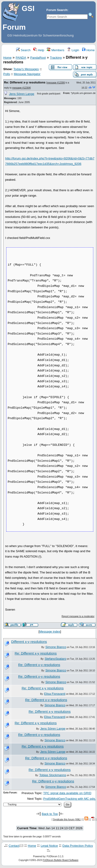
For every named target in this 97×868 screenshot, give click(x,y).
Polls (7, 74)
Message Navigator (27, 74)
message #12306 (56, 83)
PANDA (21, 58)
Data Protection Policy (78, 846)
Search (23, 50)
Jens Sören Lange (22, 94)
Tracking (56, 58)
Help (39, 50)
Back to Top (50, 814)
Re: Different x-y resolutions (25, 82)
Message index (50, 632)
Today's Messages (26, 69)
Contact (14, 846)
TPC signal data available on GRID (67, 793)
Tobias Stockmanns (53, 775)
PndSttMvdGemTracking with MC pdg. (70, 799)
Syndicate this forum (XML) (67, 819)
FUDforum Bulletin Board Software (61, 860)
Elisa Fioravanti (55, 694)
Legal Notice (49, 846)
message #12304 (21, 88)
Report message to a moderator (78, 616)
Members (55, 50)
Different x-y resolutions (29, 642)
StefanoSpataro (55, 659)
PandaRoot (38, 58)
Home (88, 50)
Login (73, 50)
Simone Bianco (56, 647)
